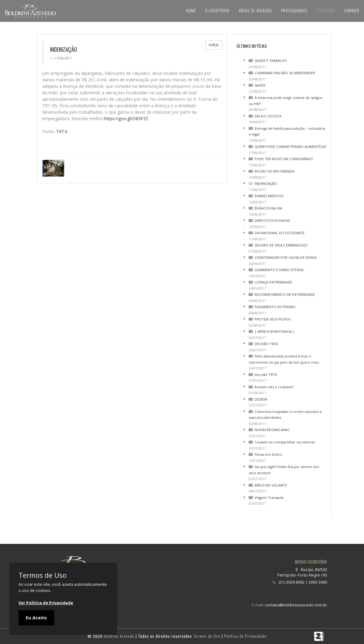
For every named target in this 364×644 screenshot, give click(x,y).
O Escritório (211, 11)
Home (184, 11)
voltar (214, 45)
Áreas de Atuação (251, 11)
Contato (351, 11)
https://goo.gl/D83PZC (127, 118)
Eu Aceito (36, 618)
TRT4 (61, 131)
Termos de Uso (43, 575)
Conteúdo (324, 11)
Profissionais (291, 11)
